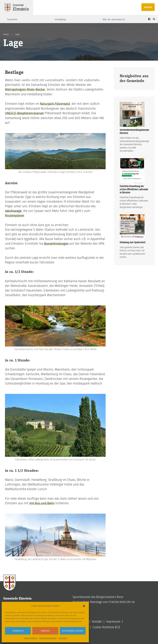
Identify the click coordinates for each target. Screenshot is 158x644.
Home (6, 35)
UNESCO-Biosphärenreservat (25, 113)
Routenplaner (14, 216)
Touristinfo (12, 20)
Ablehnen (45, 631)
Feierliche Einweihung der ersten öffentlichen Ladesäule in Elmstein (134, 190)
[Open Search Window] (154, 20)
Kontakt (97, 622)
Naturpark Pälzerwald (55, 104)
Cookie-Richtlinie (31, 638)
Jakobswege (13, 211)
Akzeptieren (18, 631)
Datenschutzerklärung (48, 638)
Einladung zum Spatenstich (133, 243)
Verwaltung (60, 20)
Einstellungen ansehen (73, 631)
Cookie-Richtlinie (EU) (106, 627)
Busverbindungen (56, 244)
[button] (84, 606)
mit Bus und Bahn (42, 503)
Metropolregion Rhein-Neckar (26, 90)
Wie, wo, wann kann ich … (115, 20)
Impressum (63, 638)
